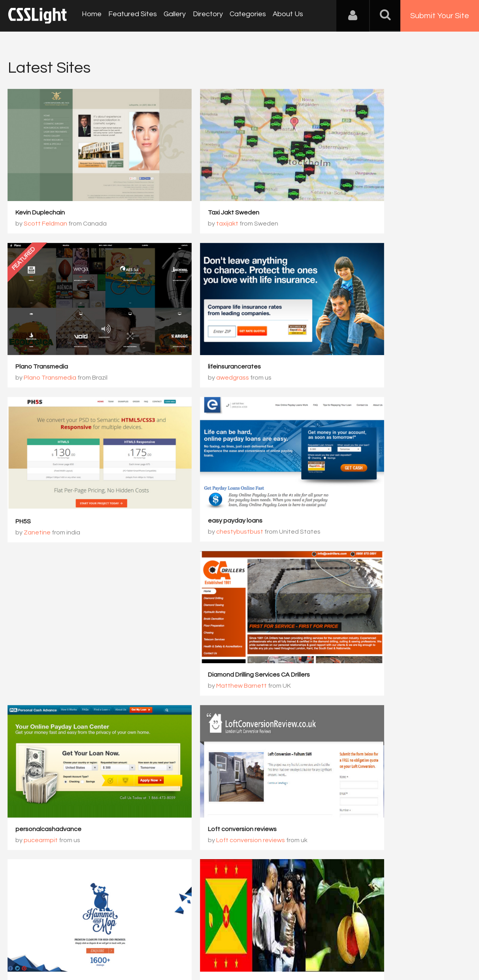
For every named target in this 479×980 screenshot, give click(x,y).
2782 (245, 767)
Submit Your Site (440, 16)
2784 (311, 767)
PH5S (181, 324)
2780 (178, 767)
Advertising (99, 941)
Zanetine (195, 335)
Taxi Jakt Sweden (199, 191)
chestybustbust (363, 335)
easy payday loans (358, 324)
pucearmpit (41, 599)
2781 (211, 767)
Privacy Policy (140, 941)
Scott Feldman (46, 202)
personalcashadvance (49, 588)
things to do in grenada (50, 720)
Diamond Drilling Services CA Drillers (382, 455)
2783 (278, 767)
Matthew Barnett (364, 466)
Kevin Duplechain (41, 191)
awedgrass (41, 335)
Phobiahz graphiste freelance (217, 720)
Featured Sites (131, 16)
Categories (242, 16)
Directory (203, 16)
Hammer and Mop (356, 588)
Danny (33, 731)
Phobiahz (195, 731)
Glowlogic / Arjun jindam (373, 599)
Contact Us (59, 941)
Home (91, 16)
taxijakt (193, 202)
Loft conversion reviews (208, 588)
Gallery (172, 16)
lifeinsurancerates (42, 324)
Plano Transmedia (357, 191)
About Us (281, 16)
